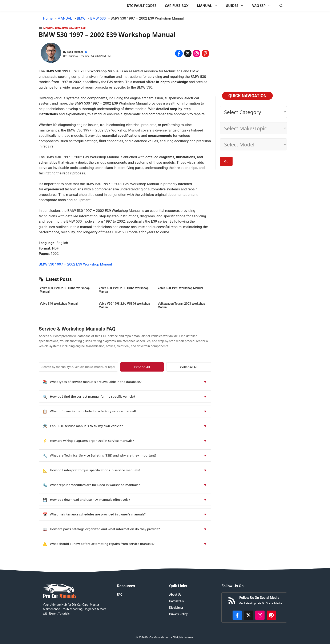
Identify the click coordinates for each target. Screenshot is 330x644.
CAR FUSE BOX (177, 6)
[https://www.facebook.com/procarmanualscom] (237, 615)
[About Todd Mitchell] (51, 54)
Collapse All (199, 367)
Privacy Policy (178, 614)
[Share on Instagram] (197, 53)
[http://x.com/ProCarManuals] (249, 615)
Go (226, 161)
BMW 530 (80, 28)
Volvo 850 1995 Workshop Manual (180, 288)
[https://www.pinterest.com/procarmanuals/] (271, 615)
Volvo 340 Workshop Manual (59, 304)
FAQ (120, 595)
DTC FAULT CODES (142, 6)
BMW (58, 28)
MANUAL (209, 6)
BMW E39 (68, 28)
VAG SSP (264, 6)
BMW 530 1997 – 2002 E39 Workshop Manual (75, 264)
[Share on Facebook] (179, 53)
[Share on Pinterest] (205, 53)
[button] (281, 6)
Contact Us (176, 601)
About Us (175, 595)
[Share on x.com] (188, 53)
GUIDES (237, 6)
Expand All (173, 367)
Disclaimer (176, 608)
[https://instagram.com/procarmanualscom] (260, 615)
